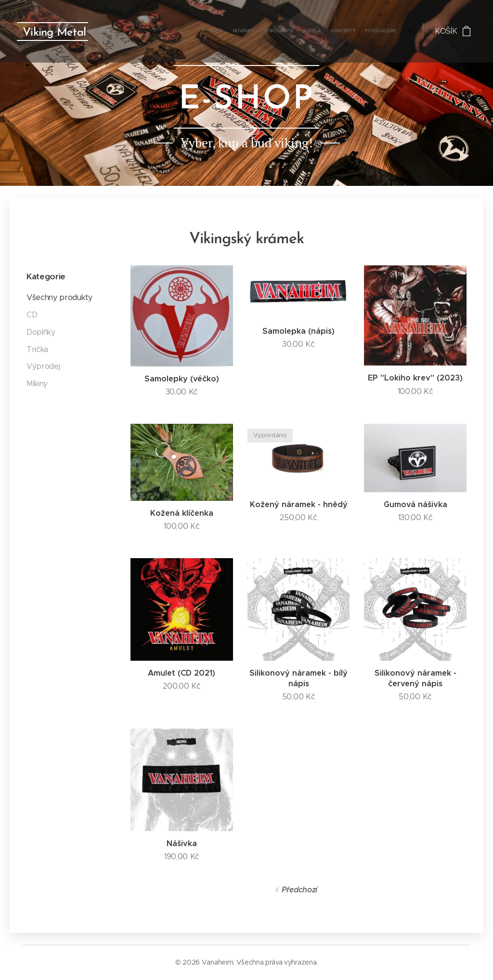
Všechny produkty (59, 297)
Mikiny (37, 384)
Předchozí (299, 890)
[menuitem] (330, 31)
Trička (37, 349)
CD (32, 315)
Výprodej (43, 366)
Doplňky (41, 332)
